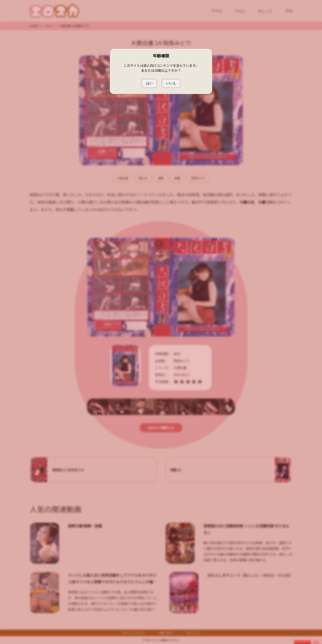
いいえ (171, 83)
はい (149, 83)
